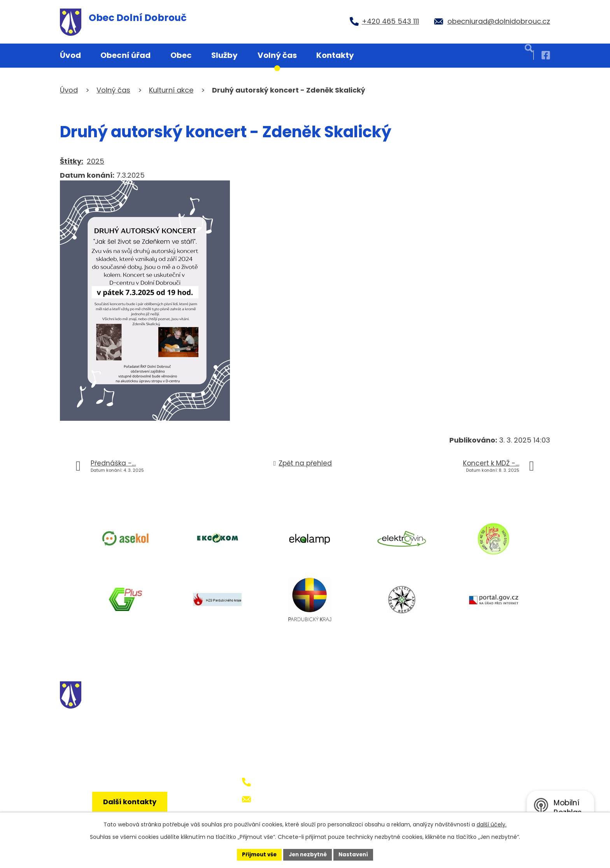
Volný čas (277, 55)
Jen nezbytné (308, 854)
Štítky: (72, 161)
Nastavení (356, 854)
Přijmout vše (257, 854)
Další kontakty (133, 808)
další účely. (492, 824)
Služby (224, 55)
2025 (96, 161)
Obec (181, 55)
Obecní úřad (125, 55)
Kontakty (335, 55)
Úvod (70, 55)
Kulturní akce (171, 90)
